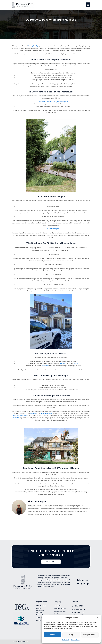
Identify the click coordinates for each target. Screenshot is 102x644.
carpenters (45, 366)
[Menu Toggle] (88, 5)
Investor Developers (53, 229)
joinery (76, 363)
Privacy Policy (75, 640)
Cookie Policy (66, 640)
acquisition (16, 418)
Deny (71, 635)
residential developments (21, 416)
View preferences (90, 635)
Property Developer (33, 46)
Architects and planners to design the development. (53, 102)
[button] (97, 618)
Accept (53, 635)
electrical (63, 363)
